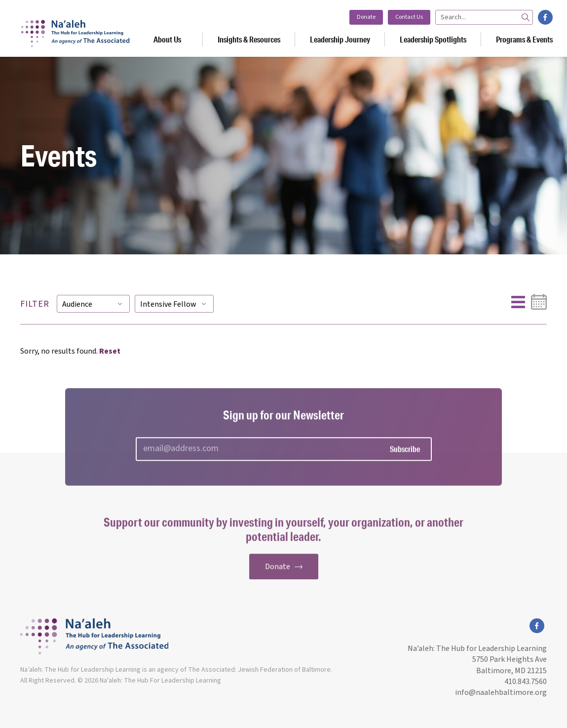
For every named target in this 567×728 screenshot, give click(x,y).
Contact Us (409, 17)
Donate (366, 17)
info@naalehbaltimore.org (500, 692)
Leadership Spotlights (433, 39)
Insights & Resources (249, 39)
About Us (167, 39)
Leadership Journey (340, 39)
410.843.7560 (526, 682)
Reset (110, 351)
